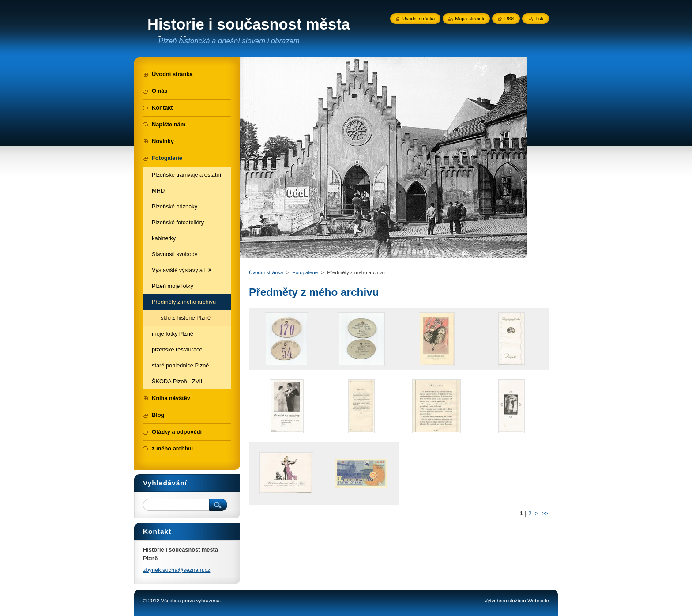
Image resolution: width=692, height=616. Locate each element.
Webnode (538, 601)
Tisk (539, 19)
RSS (509, 19)
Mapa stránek (470, 19)
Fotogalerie (305, 272)
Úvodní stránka (266, 272)
